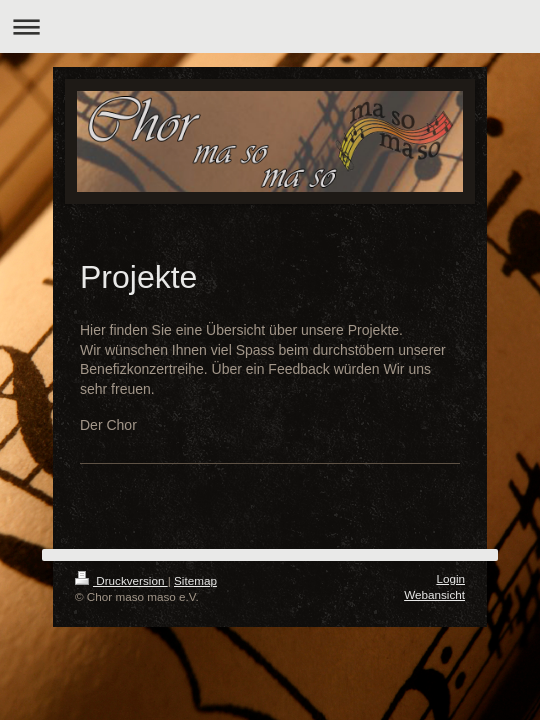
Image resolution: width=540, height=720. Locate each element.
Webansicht (434, 594)
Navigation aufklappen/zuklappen (270, 26)
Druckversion (121, 580)
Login (450, 578)
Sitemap (195, 580)
